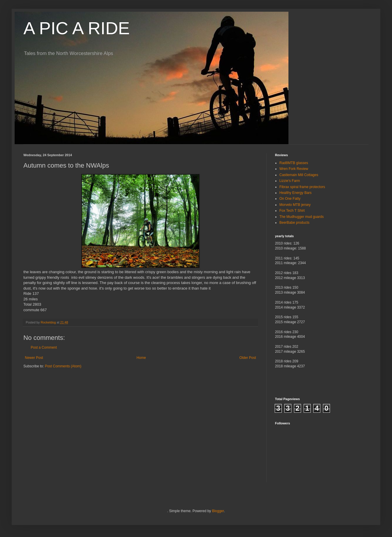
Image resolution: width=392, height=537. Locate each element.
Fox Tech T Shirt (292, 211)
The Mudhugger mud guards (301, 217)
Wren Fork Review (294, 169)
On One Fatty (290, 199)
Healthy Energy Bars (295, 193)
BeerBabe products (294, 223)
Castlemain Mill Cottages (299, 175)
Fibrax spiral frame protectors (302, 187)
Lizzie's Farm (290, 181)
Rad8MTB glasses (294, 163)
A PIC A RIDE (77, 28)
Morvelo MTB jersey (295, 205)
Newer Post (34, 358)
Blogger (218, 511)
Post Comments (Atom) (63, 366)
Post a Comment (44, 347)
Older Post (248, 358)
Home (141, 358)
